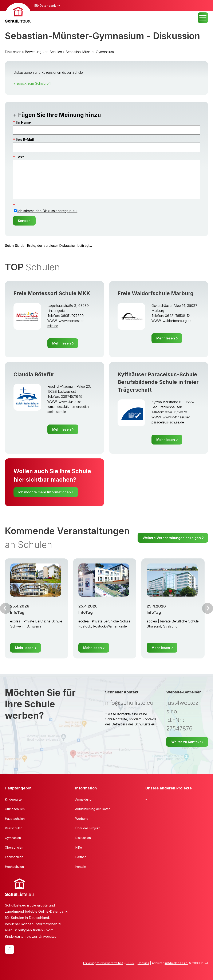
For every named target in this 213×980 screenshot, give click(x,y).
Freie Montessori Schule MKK (52, 293)
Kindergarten (14, 799)
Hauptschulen (15, 819)
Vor (5, 608)
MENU (203, 18)
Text (20, 157)
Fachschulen (14, 857)
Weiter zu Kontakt (186, 742)
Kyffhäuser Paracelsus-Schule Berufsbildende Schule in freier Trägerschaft (158, 382)
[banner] (18, 14)
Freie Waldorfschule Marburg (156, 293)
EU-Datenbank (45, 6)
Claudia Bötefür (34, 374)
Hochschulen (14, 867)
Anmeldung (83, 799)
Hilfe (79, 847)
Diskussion (13, 52)
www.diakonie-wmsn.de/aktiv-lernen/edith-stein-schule (69, 407)
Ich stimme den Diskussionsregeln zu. (47, 211)
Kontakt (81, 867)
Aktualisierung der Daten (93, 809)
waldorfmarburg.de (177, 321)
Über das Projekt (87, 828)
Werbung (82, 819)
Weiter (208, 608)
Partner (80, 857)
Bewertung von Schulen (43, 52)
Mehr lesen (62, 343)
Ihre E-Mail (25, 140)
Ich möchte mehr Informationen (45, 492)
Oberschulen (14, 847)
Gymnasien (13, 838)
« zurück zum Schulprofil (32, 83)
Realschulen (14, 828)
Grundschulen (15, 809)
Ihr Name (23, 122)
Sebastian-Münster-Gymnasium (90, 52)
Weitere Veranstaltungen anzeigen (172, 538)
